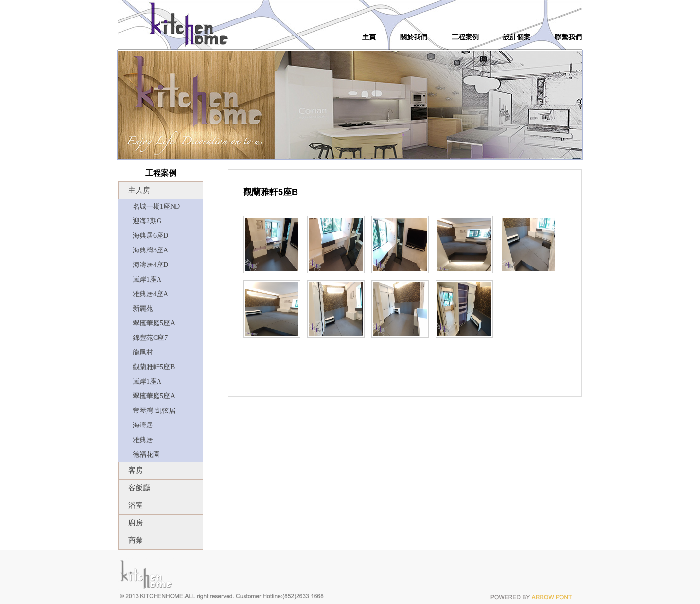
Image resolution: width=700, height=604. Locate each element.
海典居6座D (150, 236)
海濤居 (143, 425)
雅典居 (143, 440)
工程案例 (465, 37)
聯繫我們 (568, 37)
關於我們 (414, 37)
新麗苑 (143, 309)
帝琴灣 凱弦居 (154, 411)
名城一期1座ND (156, 206)
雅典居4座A (150, 294)
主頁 (369, 37)
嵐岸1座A (147, 279)
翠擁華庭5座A (154, 323)
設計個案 (517, 37)
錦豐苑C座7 (150, 338)
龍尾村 (143, 352)
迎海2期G (147, 221)
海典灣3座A (150, 250)
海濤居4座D (150, 265)
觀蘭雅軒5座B (154, 367)
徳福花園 (146, 454)
